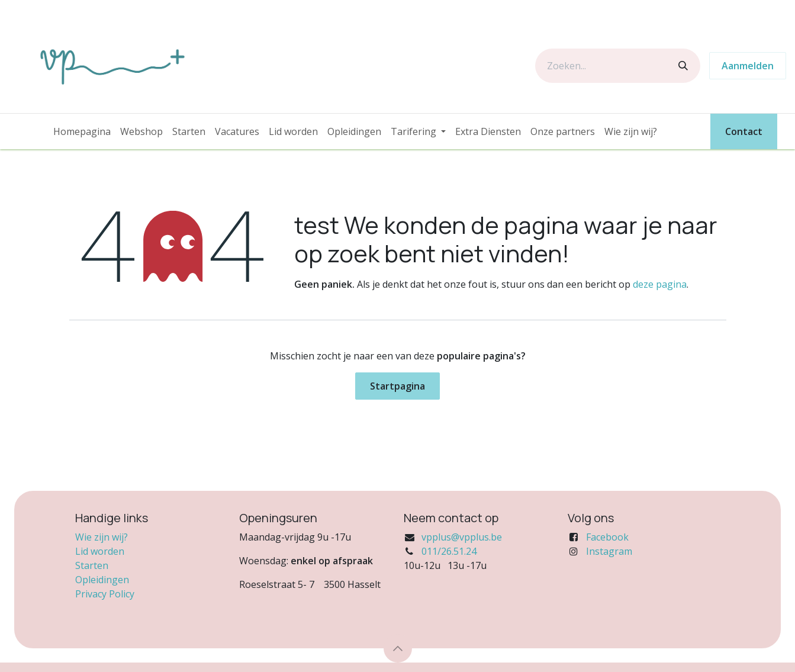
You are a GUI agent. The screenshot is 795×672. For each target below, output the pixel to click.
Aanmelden (748, 66)
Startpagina (397, 386)
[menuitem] (82, 131)
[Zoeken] (683, 66)
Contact (744, 131)
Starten (92, 565)
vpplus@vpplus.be (462, 537)
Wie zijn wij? (102, 537)
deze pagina (660, 284)
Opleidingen (102, 580)
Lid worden (100, 551)
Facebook (607, 537)
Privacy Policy (105, 594)
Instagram (609, 551)
